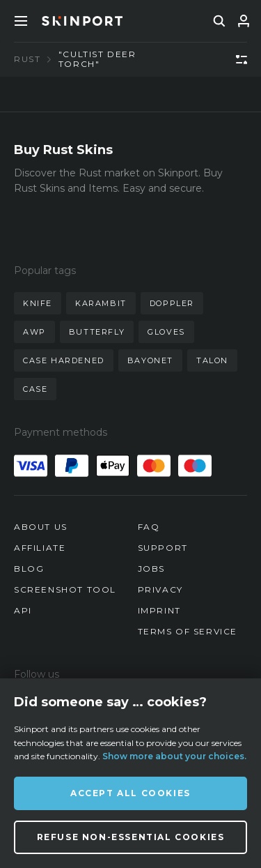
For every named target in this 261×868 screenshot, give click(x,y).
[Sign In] (244, 21)
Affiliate (40, 548)
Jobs (151, 569)
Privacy (160, 589)
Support (163, 548)
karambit (101, 303)
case (35, 389)
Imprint (159, 610)
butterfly (97, 332)
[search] (219, 21)
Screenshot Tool (65, 589)
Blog (29, 569)
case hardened (64, 360)
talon (212, 360)
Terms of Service (188, 631)
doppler (172, 303)
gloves (166, 332)
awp (34, 332)
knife (38, 303)
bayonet (150, 360)
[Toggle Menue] (21, 21)
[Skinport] (82, 21)
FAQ (149, 527)
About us (41, 527)
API (23, 610)
